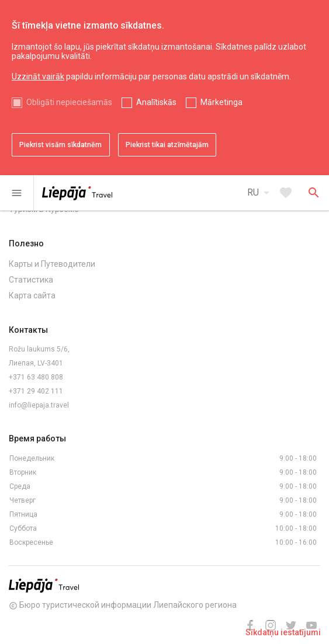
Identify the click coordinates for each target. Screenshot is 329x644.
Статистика (31, 280)
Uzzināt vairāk (38, 76)
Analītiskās (156, 102)
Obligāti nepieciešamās (69, 102)
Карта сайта (32, 295)
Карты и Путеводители (52, 264)
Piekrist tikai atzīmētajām (167, 145)
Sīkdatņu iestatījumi (283, 632)
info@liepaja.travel (39, 405)
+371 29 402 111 (36, 391)
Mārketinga (221, 102)
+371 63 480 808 (36, 377)
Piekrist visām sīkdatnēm (60, 145)
